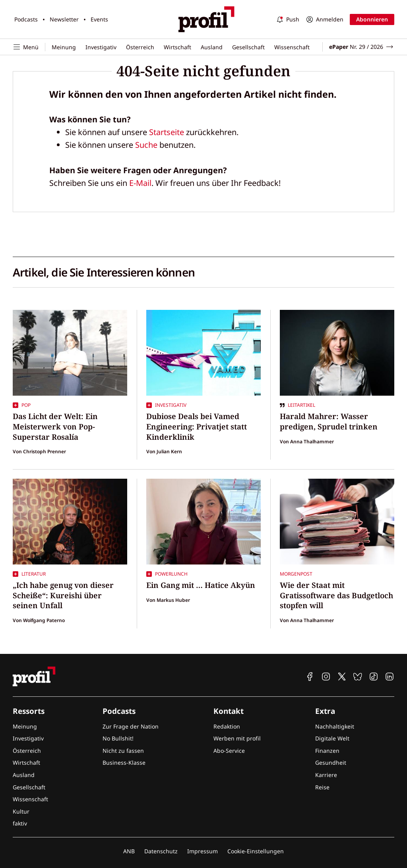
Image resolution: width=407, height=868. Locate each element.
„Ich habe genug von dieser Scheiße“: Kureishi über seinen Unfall (63, 595)
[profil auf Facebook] (310, 677)
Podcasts (26, 19)
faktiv (20, 823)
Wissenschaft (292, 47)
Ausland (212, 47)
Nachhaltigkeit (335, 726)
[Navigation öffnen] (29, 47)
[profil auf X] (342, 677)
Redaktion (227, 726)
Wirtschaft (177, 47)
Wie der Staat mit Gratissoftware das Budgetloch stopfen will (336, 595)
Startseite (167, 132)
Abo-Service (229, 751)
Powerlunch (167, 574)
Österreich (140, 47)
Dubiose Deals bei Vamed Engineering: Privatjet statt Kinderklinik (197, 426)
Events (99, 19)
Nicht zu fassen (123, 751)
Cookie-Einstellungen (256, 851)
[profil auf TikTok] (374, 677)
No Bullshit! (118, 738)
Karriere (326, 775)
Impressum (203, 851)
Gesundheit (331, 763)
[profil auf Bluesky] (358, 677)
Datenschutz (161, 851)
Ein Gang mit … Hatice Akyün (201, 585)
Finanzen (327, 751)
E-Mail (140, 183)
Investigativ (101, 47)
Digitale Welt (332, 738)
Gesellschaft (248, 47)
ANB (129, 851)
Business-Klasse (124, 763)
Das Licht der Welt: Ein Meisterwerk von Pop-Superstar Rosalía (55, 426)
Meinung (64, 47)
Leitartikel (297, 405)
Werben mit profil (237, 738)
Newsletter (64, 19)
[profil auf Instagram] (326, 677)
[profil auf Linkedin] (390, 677)
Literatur (29, 574)
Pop (22, 405)
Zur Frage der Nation (131, 726)
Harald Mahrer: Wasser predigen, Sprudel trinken (329, 421)
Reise (322, 787)
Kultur (21, 811)
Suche (146, 145)
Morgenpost (296, 574)
